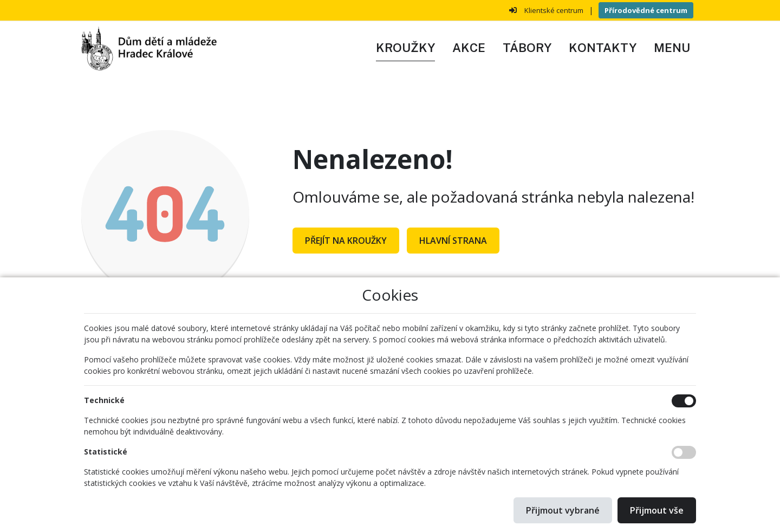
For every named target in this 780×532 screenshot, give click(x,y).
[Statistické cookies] (684, 452)
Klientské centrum (554, 10)
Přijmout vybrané (563, 510)
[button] (672, 48)
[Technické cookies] (684, 401)
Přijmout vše (657, 510)
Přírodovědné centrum (646, 10)
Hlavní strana (453, 241)
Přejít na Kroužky (346, 241)
